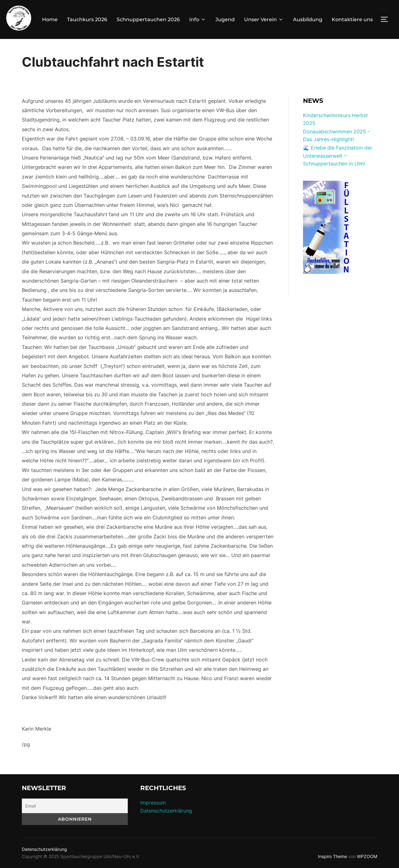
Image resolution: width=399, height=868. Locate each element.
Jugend (225, 19)
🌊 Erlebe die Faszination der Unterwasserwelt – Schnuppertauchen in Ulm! (338, 156)
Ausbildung (308, 19)
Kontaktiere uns (352, 19)
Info (198, 19)
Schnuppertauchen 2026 (148, 19)
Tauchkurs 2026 (87, 19)
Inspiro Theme (332, 856)
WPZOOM (367, 856)
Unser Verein (264, 19)
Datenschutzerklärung (166, 811)
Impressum (153, 803)
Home (50, 19)
